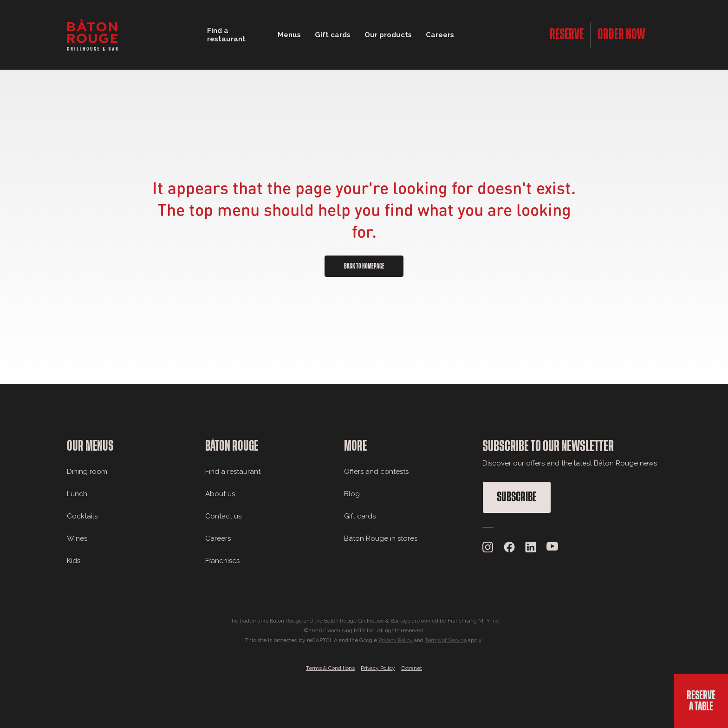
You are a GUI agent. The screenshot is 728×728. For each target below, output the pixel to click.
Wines (77, 538)
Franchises (222, 561)
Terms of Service (446, 640)
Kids (74, 561)
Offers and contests (376, 472)
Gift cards (360, 516)
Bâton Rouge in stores (381, 538)
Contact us (223, 516)
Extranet (412, 668)
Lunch (77, 494)
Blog (352, 494)
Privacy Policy (396, 640)
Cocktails (82, 516)
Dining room (87, 472)
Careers (440, 35)
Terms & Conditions (330, 668)
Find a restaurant (233, 472)
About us (220, 494)
